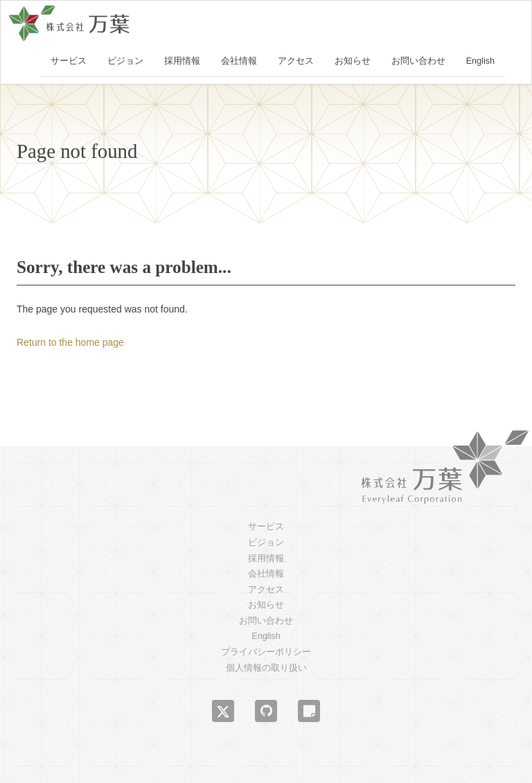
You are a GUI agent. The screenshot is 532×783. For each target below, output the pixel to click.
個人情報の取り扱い (266, 668)
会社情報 (239, 61)
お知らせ (353, 61)
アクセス (296, 61)
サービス (69, 61)
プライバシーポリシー (266, 652)
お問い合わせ (418, 61)
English (480, 61)
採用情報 (182, 61)
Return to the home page (70, 342)
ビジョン (125, 61)
